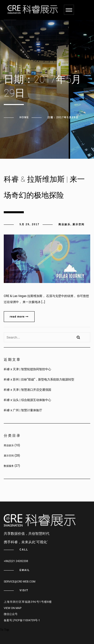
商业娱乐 (64, 224)
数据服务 (9, 466)
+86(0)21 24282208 (16, 561)
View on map (13, 608)
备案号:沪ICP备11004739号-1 (22, 620)
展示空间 (78, 224)
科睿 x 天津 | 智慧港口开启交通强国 (27, 390)
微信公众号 (11, 614)
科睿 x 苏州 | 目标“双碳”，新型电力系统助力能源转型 (39, 379)
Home (24, 117)
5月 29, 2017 (29, 224)
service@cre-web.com (20, 582)
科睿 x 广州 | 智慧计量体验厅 (23, 410)
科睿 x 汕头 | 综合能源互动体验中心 (27, 400)
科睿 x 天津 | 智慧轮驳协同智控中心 (27, 369)
